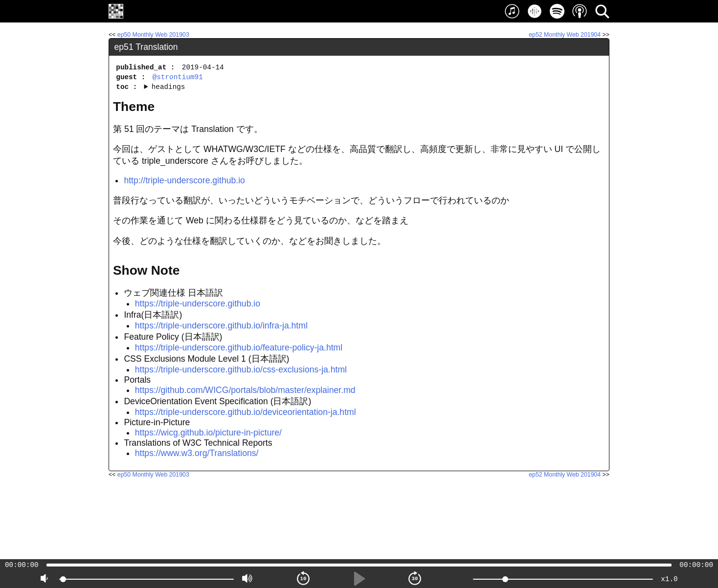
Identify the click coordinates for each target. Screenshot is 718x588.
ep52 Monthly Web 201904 (565, 35)
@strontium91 (178, 77)
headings (168, 87)
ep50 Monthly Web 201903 (153, 35)
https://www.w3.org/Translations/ (197, 453)
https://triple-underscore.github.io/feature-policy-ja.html (239, 348)
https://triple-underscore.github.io (198, 304)
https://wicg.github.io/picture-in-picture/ (208, 433)
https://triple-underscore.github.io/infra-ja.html (221, 326)
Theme (134, 107)
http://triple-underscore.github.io (184, 180)
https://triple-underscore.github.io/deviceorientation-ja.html (246, 412)
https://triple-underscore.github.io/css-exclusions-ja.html (241, 370)
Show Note (146, 270)
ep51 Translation (146, 47)
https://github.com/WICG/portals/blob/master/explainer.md (245, 390)
